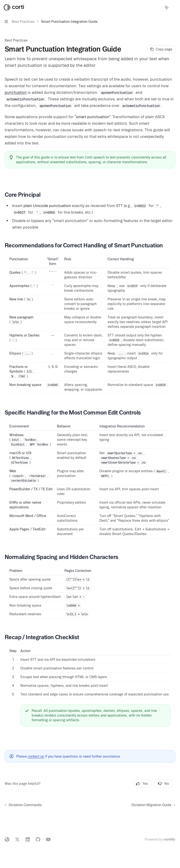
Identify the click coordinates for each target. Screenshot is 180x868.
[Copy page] (161, 49)
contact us (36, 756)
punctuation (16, 92)
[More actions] (174, 8)
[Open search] (158, 8)
